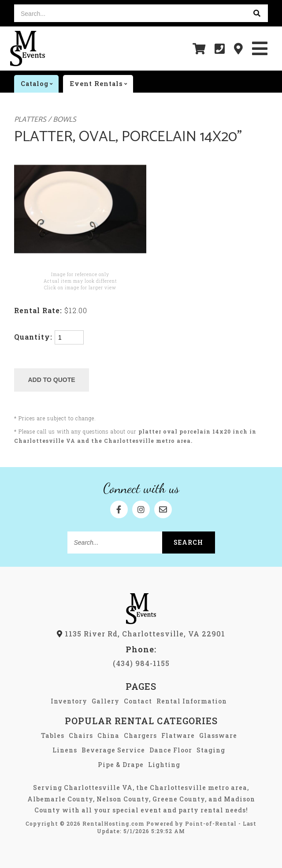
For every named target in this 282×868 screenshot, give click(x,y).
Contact (138, 701)
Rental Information (192, 701)
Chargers (140, 735)
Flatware (178, 735)
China (108, 735)
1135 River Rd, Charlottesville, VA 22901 (141, 634)
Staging (211, 750)
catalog (40, 84)
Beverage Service (113, 750)
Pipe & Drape (121, 765)
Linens (65, 750)
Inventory (69, 701)
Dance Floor (171, 750)
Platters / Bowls (45, 120)
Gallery (106, 701)
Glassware (218, 735)
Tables (53, 735)
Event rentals (101, 84)
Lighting (164, 765)
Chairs (81, 735)
